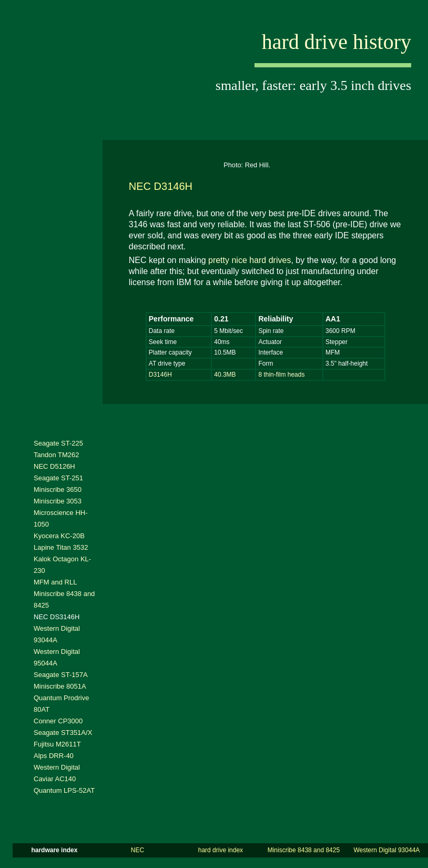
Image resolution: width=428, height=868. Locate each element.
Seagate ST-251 (58, 478)
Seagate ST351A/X (63, 733)
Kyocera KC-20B (59, 536)
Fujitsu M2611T (57, 744)
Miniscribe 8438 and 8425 (304, 850)
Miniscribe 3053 (58, 501)
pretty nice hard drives (249, 260)
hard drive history (337, 42)
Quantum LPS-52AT (64, 790)
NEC (137, 850)
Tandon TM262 (57, 455)
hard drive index (221, 850)
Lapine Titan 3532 (61, 547)
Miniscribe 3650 (58, 489)
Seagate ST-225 (58, 443)
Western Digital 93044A (386, 850)
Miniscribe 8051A (60, 686)
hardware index (54, 850)
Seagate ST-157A (61, 675)
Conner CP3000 (58, 721)
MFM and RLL (55, 582)
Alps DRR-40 (54, 756)
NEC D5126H (54, 466)
